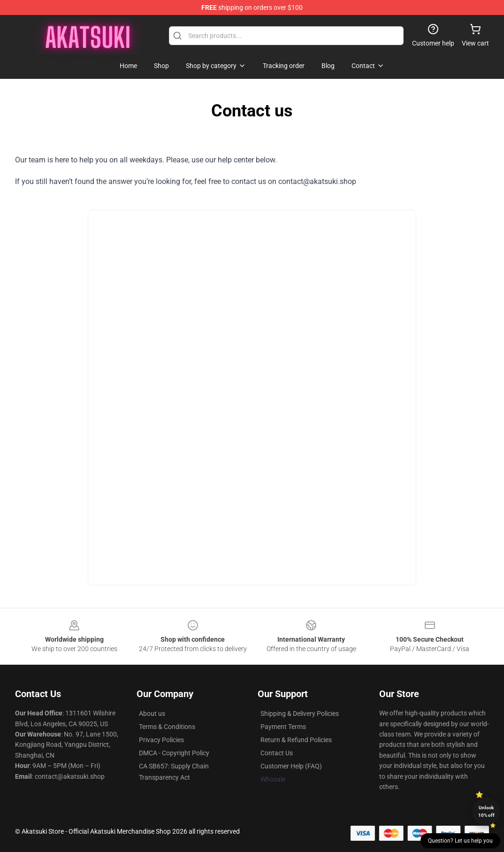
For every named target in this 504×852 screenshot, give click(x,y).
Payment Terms (283, 727)
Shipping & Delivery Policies (300, 714)
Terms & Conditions (167, 727)
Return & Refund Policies (296, 740)
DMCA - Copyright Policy (174, 753)
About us (152, 714)
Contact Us (277, 753)
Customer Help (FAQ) (291, 766)
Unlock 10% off (486, 811)
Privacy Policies (161, 740)
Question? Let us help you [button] (460, 841)
